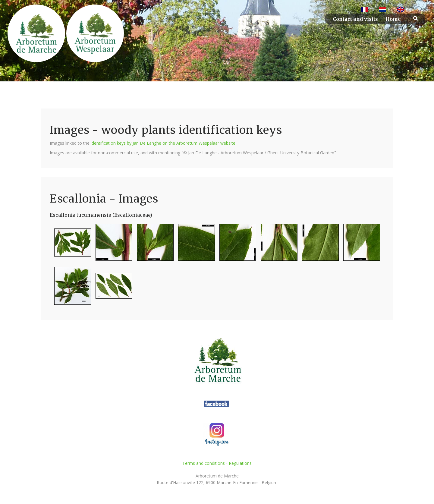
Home (393, 19)
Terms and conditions (204, 463)
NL (390, 10)
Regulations (240, 463)
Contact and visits (355, 19)
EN (409, 10)
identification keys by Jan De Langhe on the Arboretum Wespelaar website (163, 143)
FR (372, 10)
